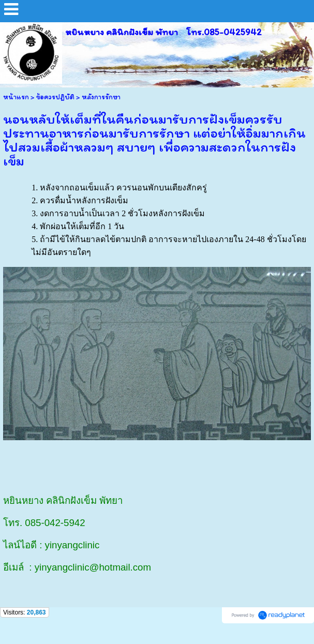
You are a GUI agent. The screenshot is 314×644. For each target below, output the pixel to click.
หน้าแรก (16, 97)
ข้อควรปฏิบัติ (55, 97)
